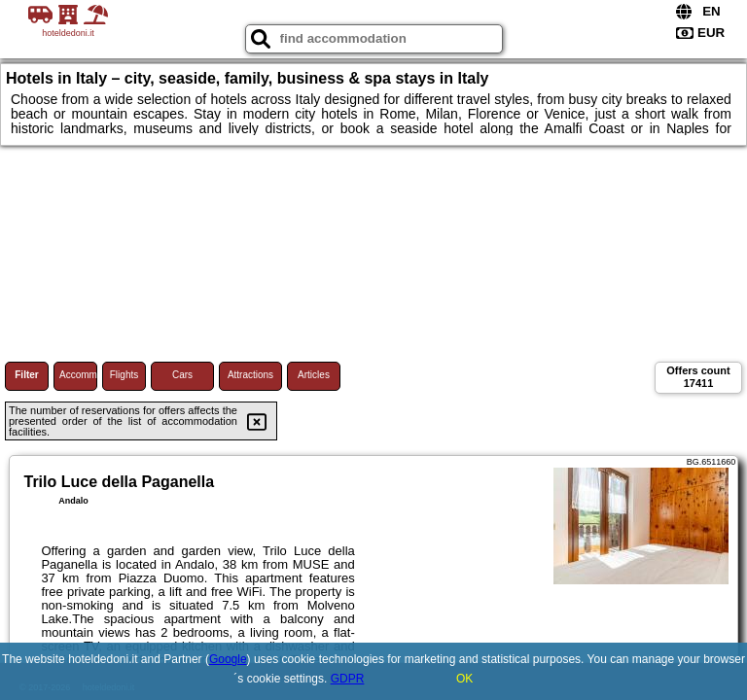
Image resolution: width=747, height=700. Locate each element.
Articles (314, 375)
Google (228, 659)
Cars (182, 375)
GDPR (348, 679)
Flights (124, 375)
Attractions (250, 375)
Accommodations (78, 375)
